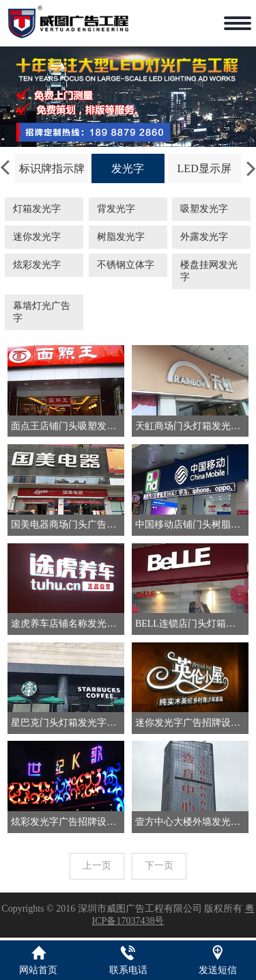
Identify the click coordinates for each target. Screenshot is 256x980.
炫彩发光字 (37, 265)
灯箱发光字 (37, 209)
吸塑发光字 (204, 209)
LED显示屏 (204, 168)
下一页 (159, 866)
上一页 (97, 866)
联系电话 (128, 970)
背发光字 (116, 209)
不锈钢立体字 (126, 265)
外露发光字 (204, 237)
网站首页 (38, 970)
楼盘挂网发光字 (209, 271)
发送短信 (218, 970)
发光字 (128, 168)
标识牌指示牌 (52, 168)
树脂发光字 (121, 237)
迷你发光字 (37, 237)
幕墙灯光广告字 (42, 312)
